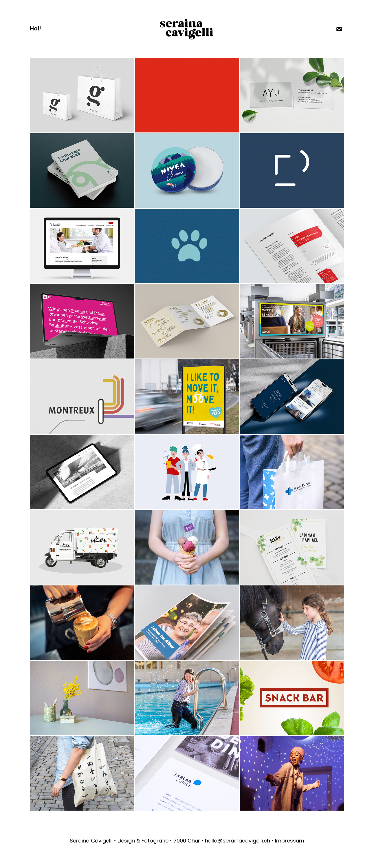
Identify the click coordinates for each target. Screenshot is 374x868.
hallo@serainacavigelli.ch (238, 841)
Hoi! (35, 29)
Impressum (290, 841)
